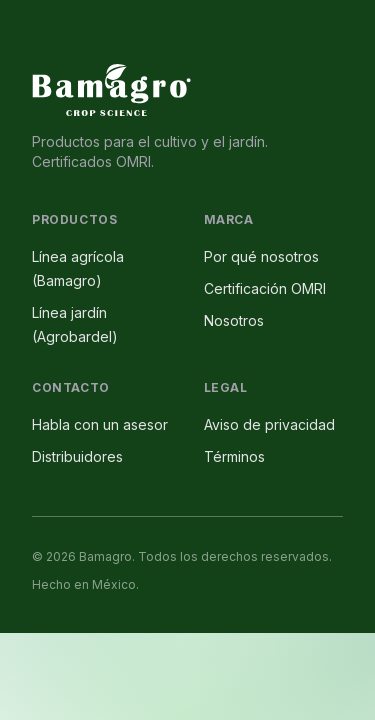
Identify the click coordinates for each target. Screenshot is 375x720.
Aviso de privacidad (269, 424)
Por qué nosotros (261, 256)
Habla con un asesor (100, 424)
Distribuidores (77, 456)
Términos (234, 456)
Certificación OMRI (265, 288)
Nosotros (234, 320)
